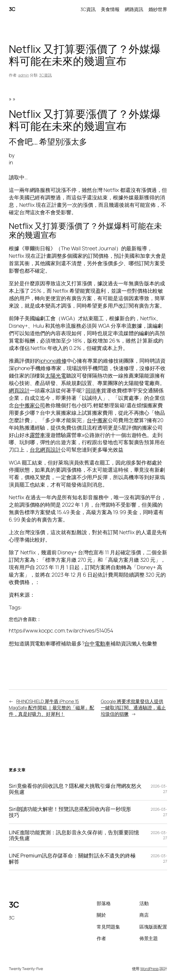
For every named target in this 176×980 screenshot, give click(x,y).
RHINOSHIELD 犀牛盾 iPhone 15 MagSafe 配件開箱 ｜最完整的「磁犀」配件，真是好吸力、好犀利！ (52, 708)
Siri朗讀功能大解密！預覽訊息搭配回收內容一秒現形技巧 (70, 812)
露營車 (38, 435)
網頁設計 (19, 390)
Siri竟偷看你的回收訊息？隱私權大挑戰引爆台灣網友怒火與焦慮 (75, 789)
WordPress (149, 969)
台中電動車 (97, 643)
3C (12, 9)
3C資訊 (45, 75)
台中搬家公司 (30, 405)
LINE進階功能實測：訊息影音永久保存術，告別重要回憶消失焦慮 (74, 835)
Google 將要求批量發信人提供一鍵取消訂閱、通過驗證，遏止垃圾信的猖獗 (133, 708)
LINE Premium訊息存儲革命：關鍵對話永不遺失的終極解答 (72, 858)
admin (24, 75)
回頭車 (93, 390)
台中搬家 (97, 420)
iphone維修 (53, 361)
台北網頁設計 (45, 450)
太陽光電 (56, 375)
